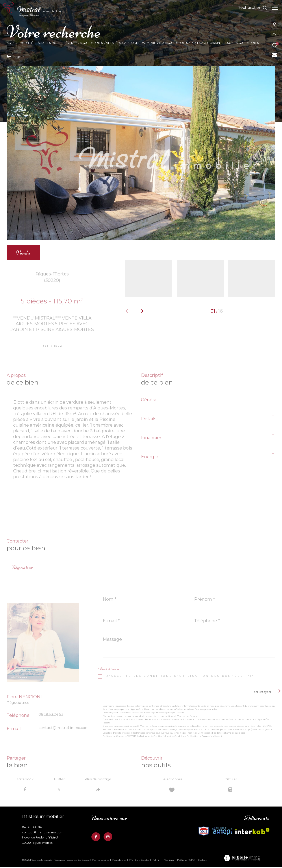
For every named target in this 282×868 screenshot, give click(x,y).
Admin (157, 861)
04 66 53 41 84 (32, 829)
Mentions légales (139, 861)
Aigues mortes (91, 43)
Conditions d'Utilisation (186, 736)
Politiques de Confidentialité (154, 736)
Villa (110, 43)
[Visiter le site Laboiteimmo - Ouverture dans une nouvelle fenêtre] (242, 860)
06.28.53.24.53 (51, 715)
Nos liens (169, 861)
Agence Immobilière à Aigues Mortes (35, 43)
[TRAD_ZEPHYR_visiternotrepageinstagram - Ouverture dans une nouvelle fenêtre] (107, 838)
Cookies (202, 862)
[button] (141, 311)
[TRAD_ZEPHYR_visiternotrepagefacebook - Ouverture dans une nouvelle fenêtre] (95, 838)
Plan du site (119, 861)
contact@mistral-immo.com (64, 728)
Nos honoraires (101, 861)
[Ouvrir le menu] (275, 8)
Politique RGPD (186, 861)
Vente (72, 43)
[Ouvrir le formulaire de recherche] (250, 8)
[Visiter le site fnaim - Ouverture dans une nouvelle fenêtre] (222, 833)
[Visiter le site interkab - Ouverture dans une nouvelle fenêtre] (204, 833)
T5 (119, 43)
